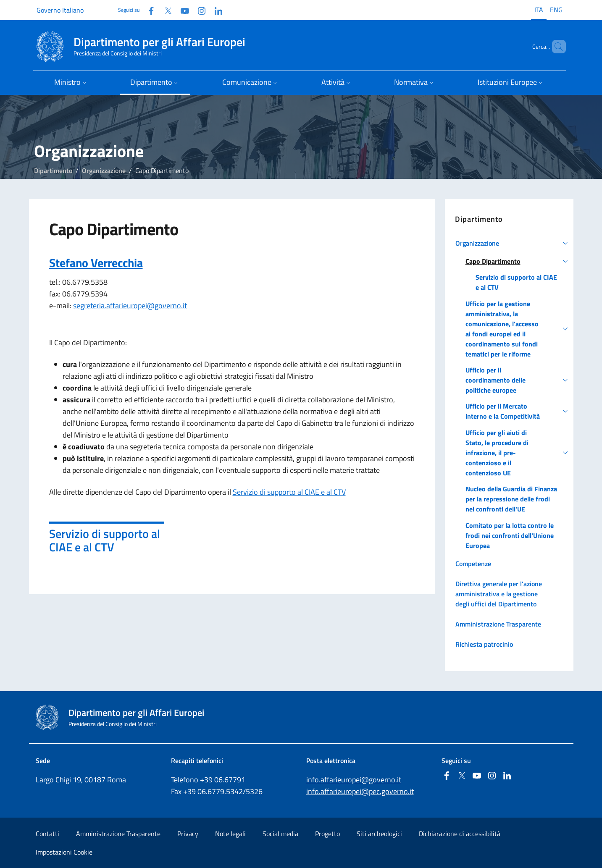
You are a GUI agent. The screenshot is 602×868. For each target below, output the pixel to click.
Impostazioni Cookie (64, 852)
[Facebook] (148, 10)
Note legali (230, 834)
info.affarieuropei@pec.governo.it (360, 791)
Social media (280, 834)
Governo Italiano (60, 10)
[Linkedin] (215, 10)
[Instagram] (198, 10)
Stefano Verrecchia (96, 263)
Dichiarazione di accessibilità (460, 834)
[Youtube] (181, 10)
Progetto (327, 834)
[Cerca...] (556, 47)
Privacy (188, 834)
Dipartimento (53, 170)
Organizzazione (104, 170)
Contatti (47, 834)
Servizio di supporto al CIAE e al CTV (289, 492)
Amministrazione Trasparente (118, 834)
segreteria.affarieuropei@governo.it (130, 306)
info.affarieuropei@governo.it (354, 780)
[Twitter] (165, 10)
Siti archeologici (379, 834)
